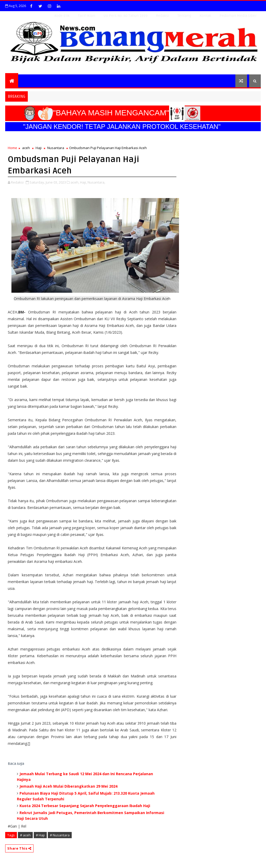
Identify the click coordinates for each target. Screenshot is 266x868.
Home (12, 148)
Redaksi (162, 16)
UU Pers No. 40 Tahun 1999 (125, 16)
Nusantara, (96, 182)
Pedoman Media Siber (238, 16)
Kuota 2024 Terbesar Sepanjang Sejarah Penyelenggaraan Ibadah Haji (85, 806)
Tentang (184, 16)
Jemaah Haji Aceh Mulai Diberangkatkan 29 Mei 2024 (68, 786)
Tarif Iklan (87, 16)
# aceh (25, 835)
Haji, (83, 182)
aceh (26, 148)
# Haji (40, 835)
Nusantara (56, 148)
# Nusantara (60, 835)
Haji (39, 148)
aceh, (75, 182)
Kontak (205, 16)
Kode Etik (62, 16)
